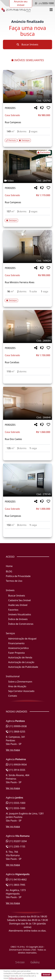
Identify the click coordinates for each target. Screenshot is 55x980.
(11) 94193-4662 (16, 880)
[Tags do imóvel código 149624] (27, 261)
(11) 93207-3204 (16, 841)
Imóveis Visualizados (20, 614)
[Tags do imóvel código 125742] (27, 101)
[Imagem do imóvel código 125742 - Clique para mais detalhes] (27, 86)
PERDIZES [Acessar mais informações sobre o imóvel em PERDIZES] (10, 108)
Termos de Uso (14, 581)
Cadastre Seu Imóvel (20, 600)
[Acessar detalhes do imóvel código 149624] (27, 299)
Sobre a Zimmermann (20, 682)
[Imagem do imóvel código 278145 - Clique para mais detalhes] (27, 480)
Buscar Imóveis (27, 44)
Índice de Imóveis (18, 619)
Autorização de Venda (20, 657)
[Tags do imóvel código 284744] (27, 152)
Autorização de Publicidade (23, 667)
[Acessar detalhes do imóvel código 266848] (27, 454)
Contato (13, 696)
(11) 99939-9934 (16, 765)
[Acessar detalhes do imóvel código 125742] (27, 139)
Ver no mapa (13, 750)
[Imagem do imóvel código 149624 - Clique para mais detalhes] (27, 247)
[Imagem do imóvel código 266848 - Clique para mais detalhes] (27, 403)
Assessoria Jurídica (18, 648)
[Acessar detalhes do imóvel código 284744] (27, 219)
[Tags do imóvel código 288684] (27, 341)
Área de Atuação (17, 686)
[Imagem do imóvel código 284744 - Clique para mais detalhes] (27, 167)
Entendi (46, 975)
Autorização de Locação (21, 662)
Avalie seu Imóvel (18, 605)
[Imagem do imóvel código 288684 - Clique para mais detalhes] (27, 327)
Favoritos (13, 610)
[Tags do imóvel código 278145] (27, 494)
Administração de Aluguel (22, 639)
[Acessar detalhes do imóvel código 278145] (27, 531)
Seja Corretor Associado (21, 691)
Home (9, 566)
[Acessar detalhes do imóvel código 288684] (27, 377)
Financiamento (16, 643)
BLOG (9, 571)
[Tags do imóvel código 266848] (27, 417)
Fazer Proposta (16, 653)
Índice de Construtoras (21, 624)
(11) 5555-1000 (16, 803)
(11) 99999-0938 (16, 726)
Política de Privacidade (18, 576)
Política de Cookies (16, 978)
